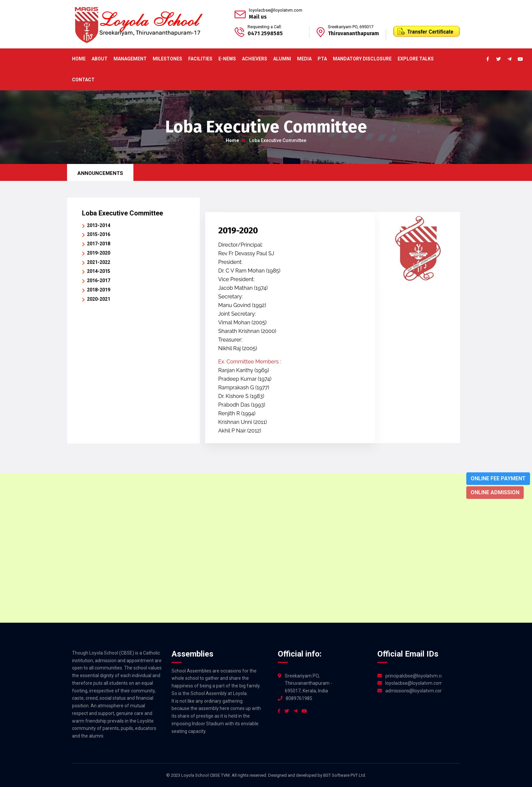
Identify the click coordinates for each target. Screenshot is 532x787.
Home (79, 59)
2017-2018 (99, 244)
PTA (322, 59)
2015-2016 (99, 234)
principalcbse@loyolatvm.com (414, 676)
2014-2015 (99, 271)
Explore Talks (416, 59)
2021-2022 (99, 262)
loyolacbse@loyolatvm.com (276, 10)
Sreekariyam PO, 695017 (351, 27)
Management (130, 59)
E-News (227, 59)
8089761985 (299, 698)
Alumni (282, 59)
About (100, 59)
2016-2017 (99, 280)
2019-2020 (99, 253)
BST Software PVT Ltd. (345, 775)
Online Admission (495, 492)
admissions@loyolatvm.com (414, 691)
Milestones (167, 59)
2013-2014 (99, 225)
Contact (83, 80)
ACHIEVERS (255, 59)
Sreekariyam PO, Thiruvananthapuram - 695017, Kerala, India (308, 683)
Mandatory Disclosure (362, 59)
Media (304, 59)
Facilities (200, 59)
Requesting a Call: (265, 27)
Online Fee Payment (498, 478)
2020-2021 (99, 299)
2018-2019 (99, 290)
